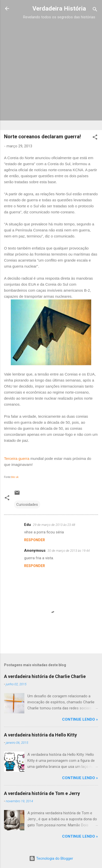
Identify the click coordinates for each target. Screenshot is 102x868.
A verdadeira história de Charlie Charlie (45, 676)
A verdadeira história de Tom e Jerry (42, 793)
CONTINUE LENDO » (80, 719)
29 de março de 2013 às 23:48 (54, 525)
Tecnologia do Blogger (51, 858)
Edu (28, 525)
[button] (95, 138)
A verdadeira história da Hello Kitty (40, 735)
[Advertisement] (51, 72)
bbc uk (15, 477)
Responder (35, 540)
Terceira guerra (17, 458)
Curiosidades (27, 505)
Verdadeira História (59, 9)
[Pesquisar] (95, 10)
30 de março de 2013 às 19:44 (69, 551)
